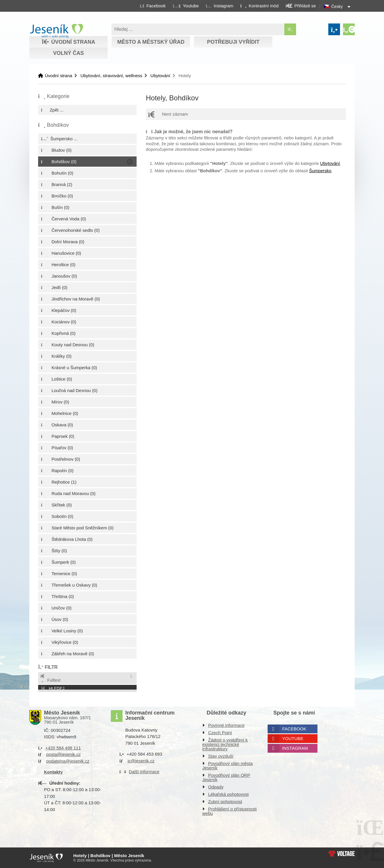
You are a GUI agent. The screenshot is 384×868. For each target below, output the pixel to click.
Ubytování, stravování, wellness (111, 76)
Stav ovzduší (221, 756)
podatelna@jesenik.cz (68, 761)
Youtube (293, 738)
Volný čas (68, 53)
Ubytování (160, 76)
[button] (259, 6)
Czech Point (220, 733)
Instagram (295, 748)
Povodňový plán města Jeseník (227, 766)
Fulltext (50, 678)
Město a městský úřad (151, 42)
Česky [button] (337, 6)
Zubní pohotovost (225, 802)
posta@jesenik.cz (64, 754)
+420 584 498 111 (63, 748)
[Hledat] (290, 29)
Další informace (144, 772)
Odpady (216, 787)
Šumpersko (320, 171)
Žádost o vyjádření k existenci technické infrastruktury (225, 744)
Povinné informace (226, 725)
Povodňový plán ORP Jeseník (226, 777)
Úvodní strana (56, 31)
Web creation (341, 854)
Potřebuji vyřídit (233, 42)
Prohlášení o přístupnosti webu (230, 811)
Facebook (294, 729)
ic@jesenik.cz (141, 761)
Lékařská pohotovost (228, 794)
